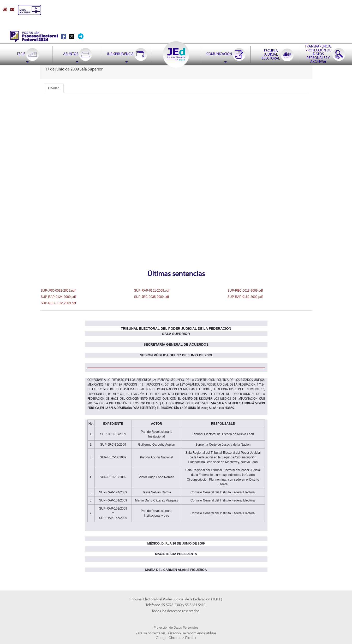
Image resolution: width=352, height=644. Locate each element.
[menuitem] (27, 41)
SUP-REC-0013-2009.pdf (245, 291)
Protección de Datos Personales (176, 628)
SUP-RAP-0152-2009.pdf (245, 297)
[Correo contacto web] (13, 10)
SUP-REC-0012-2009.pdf (58, 303)
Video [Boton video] (54, 88)
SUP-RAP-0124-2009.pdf (58, 297)
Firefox (191, 638)
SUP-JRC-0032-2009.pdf (58, 291)
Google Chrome (169, 638)
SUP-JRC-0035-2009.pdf (151, 297)
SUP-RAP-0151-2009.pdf (151, 291)
